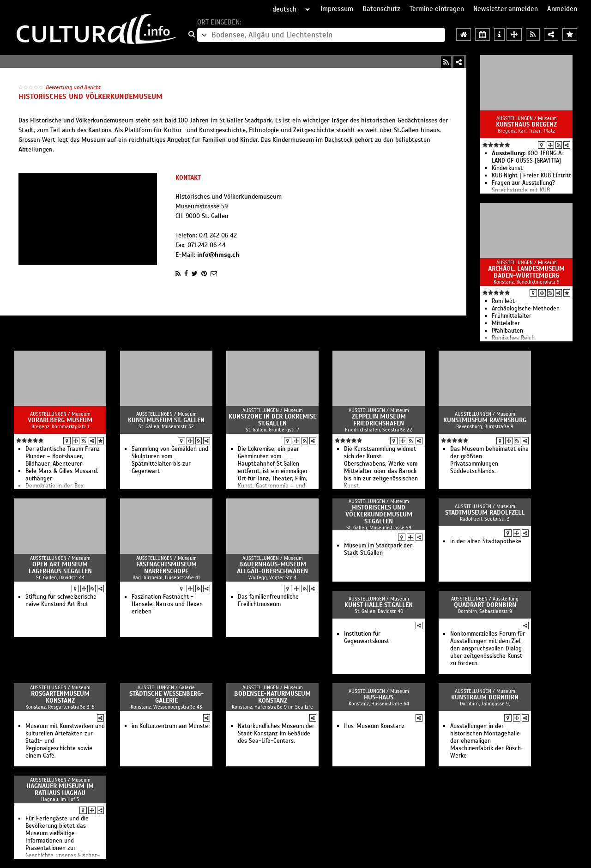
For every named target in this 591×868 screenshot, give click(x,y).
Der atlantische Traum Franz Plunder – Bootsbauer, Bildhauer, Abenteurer (63, 456)
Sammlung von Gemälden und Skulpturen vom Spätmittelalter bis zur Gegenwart (170, 460)
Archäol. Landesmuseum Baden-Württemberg (526, 272)
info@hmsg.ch (218, 255)
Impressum (337, 9)
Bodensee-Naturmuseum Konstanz (272, 697)
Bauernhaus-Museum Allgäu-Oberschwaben (272, 568)
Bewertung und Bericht (73, 87)
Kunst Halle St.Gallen (379, 605)
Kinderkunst (507, 168)
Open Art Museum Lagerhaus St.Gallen (60, 568)
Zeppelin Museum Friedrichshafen (379, 420)
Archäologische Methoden (526, 309)
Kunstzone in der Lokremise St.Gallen (272, 420)
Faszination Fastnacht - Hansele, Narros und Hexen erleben (167, 604)
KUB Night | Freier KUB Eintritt (531, 176)
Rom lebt (503, 301)
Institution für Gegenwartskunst (367, 637)
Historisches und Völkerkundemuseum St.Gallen (379, 514)
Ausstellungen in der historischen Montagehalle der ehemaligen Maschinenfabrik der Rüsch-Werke (487, 741)
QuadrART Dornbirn (485, 605)
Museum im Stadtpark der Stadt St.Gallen (378, 549)
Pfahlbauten (507, 331)
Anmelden (562, 9)
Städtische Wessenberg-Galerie (166, 697)
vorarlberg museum (60, 420)
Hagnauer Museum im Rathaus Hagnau (60, 789)
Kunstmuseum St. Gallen (166, 420)
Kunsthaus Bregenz (526, 124)
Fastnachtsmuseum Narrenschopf (166, 568)
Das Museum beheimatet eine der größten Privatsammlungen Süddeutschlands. (489, 460)
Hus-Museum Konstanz (374, 726)
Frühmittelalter (512, 316)
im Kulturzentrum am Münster (171, 726)
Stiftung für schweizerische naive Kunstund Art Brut (61, 601)
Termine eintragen (437, 9)
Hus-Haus (379, 697)
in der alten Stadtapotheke (486, 541)
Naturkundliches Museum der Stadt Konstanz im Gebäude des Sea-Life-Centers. (276, 734)
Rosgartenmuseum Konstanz (60, 697)
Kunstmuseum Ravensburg (485, 420)
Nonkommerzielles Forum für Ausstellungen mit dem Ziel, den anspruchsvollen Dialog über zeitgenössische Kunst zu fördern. (488, 649)
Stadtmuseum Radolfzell (485, 513)
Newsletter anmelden (506, 9)
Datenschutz (381, 9)
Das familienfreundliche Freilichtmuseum (268, 601)
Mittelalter (506, 323)
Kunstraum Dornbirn (485, 697)
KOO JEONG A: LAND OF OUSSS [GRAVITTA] (527, 157)
